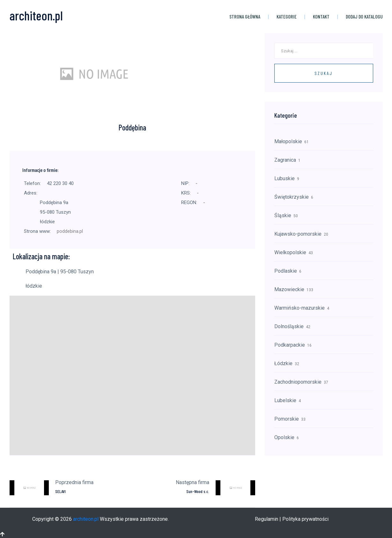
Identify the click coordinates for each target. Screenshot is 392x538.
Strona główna (245, 16)
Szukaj (324, 73)
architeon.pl (86, 519)
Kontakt (321, 16)
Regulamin (266, 519)
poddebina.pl (70, 231)
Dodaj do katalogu (364, 16)
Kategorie (287, 16)
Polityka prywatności (305, 519)
